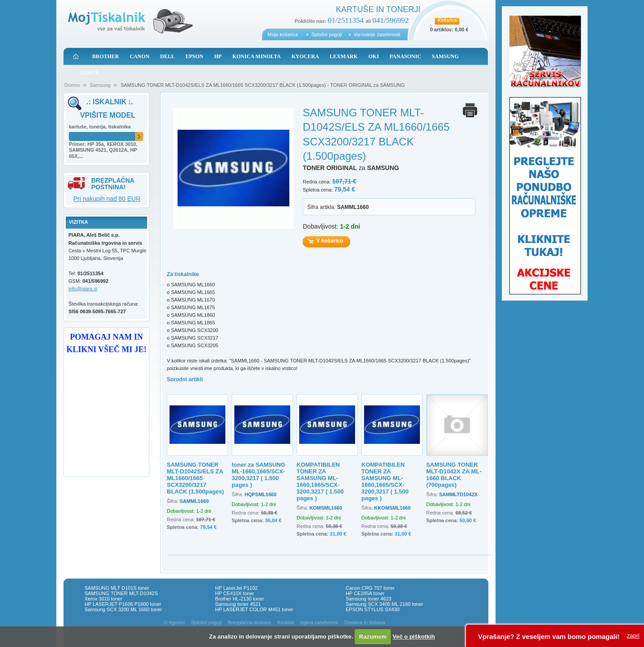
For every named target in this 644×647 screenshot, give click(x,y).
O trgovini (174, 622)
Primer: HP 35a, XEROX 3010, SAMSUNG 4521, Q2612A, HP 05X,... (103, 150)
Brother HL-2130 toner (239, 599)
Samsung (100, 85)
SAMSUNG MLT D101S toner (117, 588)
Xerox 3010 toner (103, 599)
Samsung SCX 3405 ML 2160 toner (384, 604)
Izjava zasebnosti (319, 622)
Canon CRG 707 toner (370, 588)
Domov (72, 85)
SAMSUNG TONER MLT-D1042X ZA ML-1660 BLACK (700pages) (454, 475)
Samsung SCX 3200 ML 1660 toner (123, 609)
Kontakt (286, 622)
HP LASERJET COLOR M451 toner (254, 609)
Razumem (373, 636)
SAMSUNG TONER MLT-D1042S (121, 593)
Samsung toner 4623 (369, 599)
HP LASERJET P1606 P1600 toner (123, 604)
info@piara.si (83, 289)
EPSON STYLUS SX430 (373, 609)
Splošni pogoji (327, 34)
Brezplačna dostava (250, 622)
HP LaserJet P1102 (236, 588)
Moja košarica (283, 34)
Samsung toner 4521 (238, 604)
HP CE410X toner (235, 593)
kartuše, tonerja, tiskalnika (100, 127)
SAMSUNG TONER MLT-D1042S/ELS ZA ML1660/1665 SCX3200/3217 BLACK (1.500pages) (195, 478)
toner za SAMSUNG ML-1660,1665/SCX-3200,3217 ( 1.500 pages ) (258, 475)
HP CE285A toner (365, 593)
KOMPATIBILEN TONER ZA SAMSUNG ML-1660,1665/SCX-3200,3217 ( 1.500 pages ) (320, 481)
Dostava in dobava (365, 622)
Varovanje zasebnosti (377, 34)
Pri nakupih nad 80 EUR (107, 199)
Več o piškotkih (414, 636)
